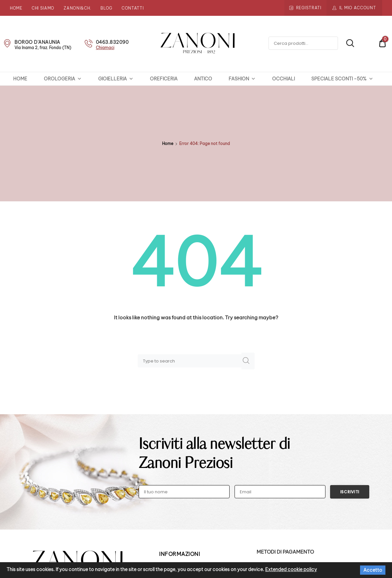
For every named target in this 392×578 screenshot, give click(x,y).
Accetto (373, 570)
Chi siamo (43, 8)
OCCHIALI (283, 79)
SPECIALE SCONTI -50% (342, 79)
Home (16, 8)
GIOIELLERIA (116, 79)
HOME (20, 79)
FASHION (242, 79)
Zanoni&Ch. (77, 8)
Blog (106, 8)
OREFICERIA (164, 79)
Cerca (346, 43)
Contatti (133, 8)
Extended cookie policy (291, 569)
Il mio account (358, 8)
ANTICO (203, 79)
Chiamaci (105, 48)
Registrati (309, 8)
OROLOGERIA (63, 79)
